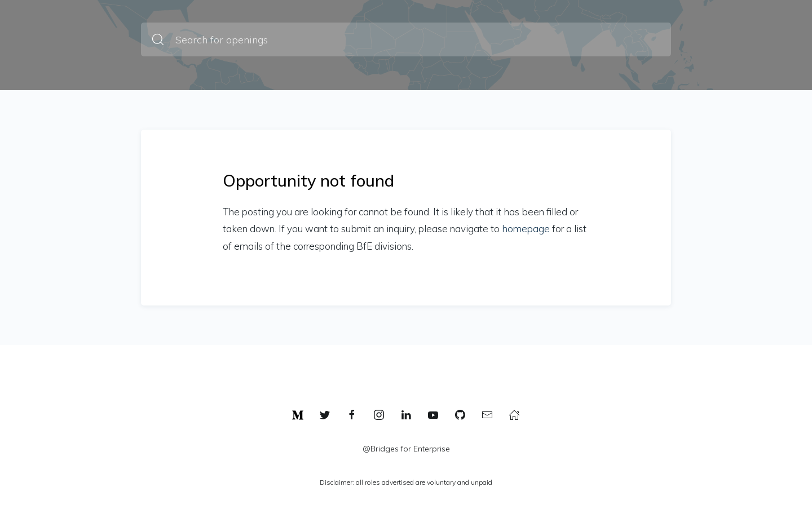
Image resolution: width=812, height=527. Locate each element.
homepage (526, 229)
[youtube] (433, 415)
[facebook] (352, 415)
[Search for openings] (406, 39)
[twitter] (325, 415)
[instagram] (379, 415)
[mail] (487, 415)
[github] (460, 415)
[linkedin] (406, 415)
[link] (298, 415)
